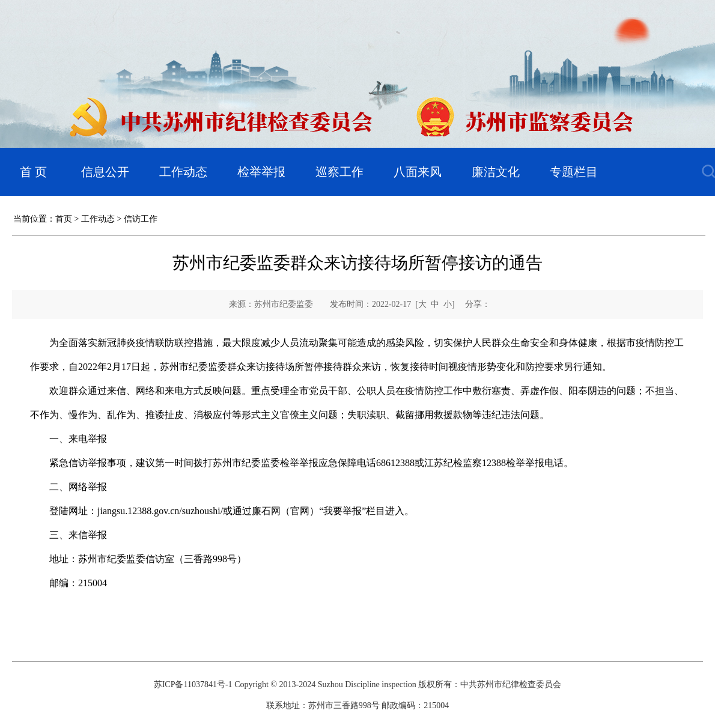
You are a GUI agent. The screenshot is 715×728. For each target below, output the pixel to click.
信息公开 (105, 172)
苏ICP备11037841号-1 (193, 684)
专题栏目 (574, 172)
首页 (64, 219)
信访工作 (141, 219)
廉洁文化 (496, 172)
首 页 (33, 172)
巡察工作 (339, 172)
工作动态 (183, 172)
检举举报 (261, 172)
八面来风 (418, 172)
